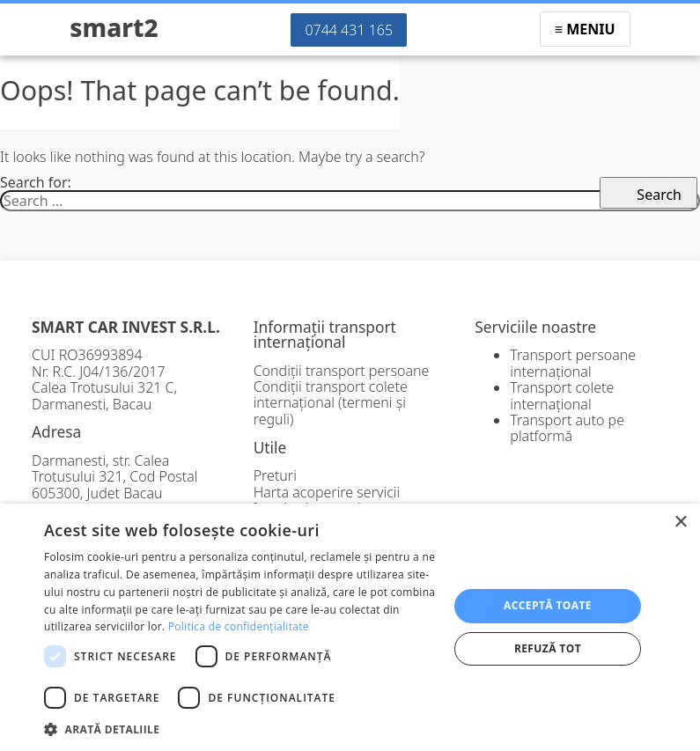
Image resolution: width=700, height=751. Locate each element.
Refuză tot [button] (548, 648)
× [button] (680, 523)
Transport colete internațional (562, 395)
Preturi (275, 475)
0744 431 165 (349, 30)
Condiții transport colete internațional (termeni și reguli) (331, 403)
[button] (240, 728)
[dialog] (350, 627)
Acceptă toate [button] (548, 605)
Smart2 (114, 27)
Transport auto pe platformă (567, 428)
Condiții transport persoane (342, 371)
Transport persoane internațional (573, 363)
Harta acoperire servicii (327, 492)
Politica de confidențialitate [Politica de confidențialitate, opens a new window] (239, 626)
